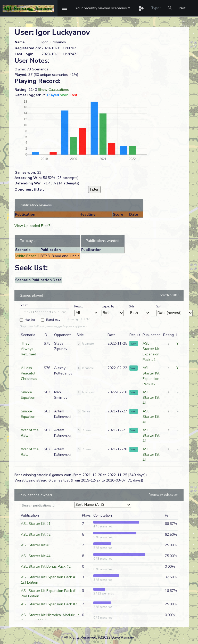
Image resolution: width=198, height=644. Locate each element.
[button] (103, 8)
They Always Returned (28, 349)
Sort (159, 307)
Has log (30, 320)
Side (132, 307)
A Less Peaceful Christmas (29, 373)
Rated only (53, 320)
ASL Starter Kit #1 (151, 398)
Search (24, 305)
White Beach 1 (27, 256)
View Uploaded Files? (32, 226)
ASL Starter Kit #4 (36, 556)
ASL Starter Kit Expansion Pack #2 (49, 604)
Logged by (108, 307)
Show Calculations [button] (53, 90)
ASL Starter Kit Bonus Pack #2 (46, 566)
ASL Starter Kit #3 (36, 545)
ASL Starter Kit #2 (36, 535)
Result (79, 307)
